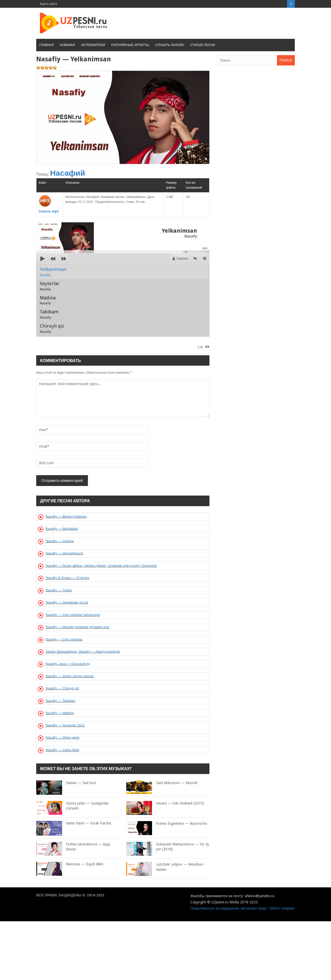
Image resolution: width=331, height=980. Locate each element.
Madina (48, 300)
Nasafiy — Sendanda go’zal (67, 602)
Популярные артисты (130, 45)
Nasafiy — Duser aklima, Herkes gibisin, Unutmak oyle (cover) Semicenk (101, 566)
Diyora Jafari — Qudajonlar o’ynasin (72, 806)
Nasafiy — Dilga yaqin (62, 737)
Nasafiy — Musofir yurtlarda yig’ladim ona (77, 627)
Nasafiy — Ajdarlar (60, 541)
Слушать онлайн (170, 45)
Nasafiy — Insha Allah (62, 750)
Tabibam (49, 314)
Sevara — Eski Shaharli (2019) (165, 804)
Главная (46, 45)
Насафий (68, 173)
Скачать (182, 259)
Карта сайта (48, 4)
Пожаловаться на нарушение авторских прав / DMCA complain (243, 908)
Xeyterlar (50, 286)
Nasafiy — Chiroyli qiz (62, 688)
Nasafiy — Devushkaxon (64, 553)
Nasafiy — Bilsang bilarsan (66, 516)
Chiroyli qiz (52, 328)
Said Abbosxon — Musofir (162, 783)
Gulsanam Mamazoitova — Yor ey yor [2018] (168, 847)
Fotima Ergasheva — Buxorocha (167, 824)
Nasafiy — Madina (60, 713)
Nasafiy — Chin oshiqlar (64, 639)
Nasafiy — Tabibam (60, 701)
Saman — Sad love (66, 783)
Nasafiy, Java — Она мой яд (68, 664)
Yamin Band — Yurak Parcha (74, 823)
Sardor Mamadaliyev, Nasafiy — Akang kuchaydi (83, 651)
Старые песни (203, 45)
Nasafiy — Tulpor (59, 590)
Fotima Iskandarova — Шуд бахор (73, 847)
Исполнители (93, 45)
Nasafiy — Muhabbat (62, 529)
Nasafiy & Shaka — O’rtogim (67, 578)
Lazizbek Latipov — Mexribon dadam (165, 867)
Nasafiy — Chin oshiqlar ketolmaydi (73, 615)
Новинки (67, 45)
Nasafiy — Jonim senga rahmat (70, 676)
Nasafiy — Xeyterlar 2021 (65, 725)
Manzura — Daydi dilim (70, 864)
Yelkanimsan (53, 272)
